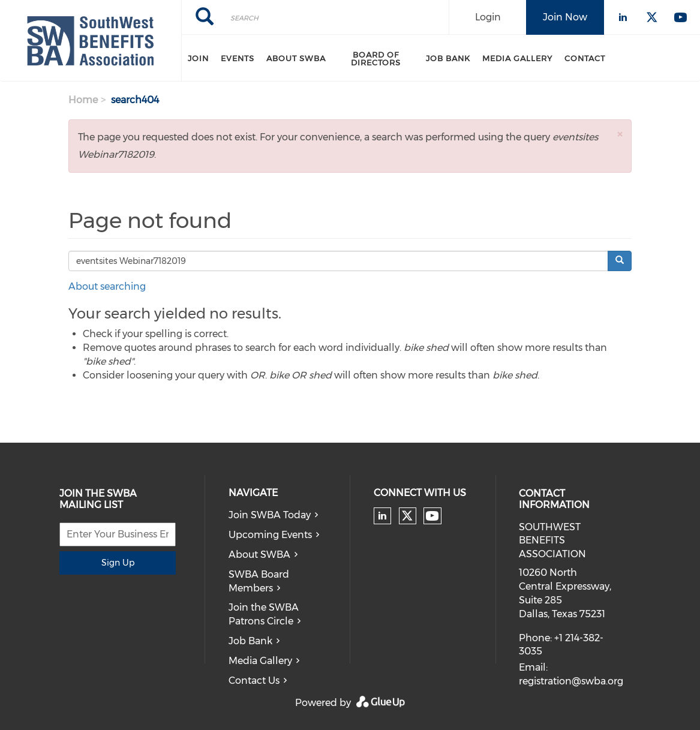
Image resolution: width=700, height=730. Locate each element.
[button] (620, 134)
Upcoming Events (270, 535)
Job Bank (448, 58)
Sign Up (118, 563)
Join (198, 58)
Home (83, 100)
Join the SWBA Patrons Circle (264, 614)
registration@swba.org (571, 681)
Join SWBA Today (270, 515)
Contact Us (254, 681)
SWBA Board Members (259, 581)
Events (238, 58)
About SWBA (296, 58)
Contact (585, 58)
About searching (107, 286)
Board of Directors (376, 58)
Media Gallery (517, 58)
